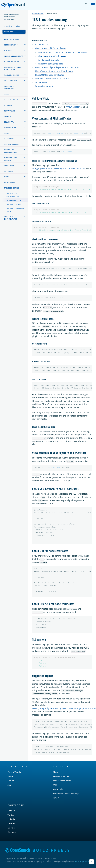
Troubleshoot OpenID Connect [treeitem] (15, 210)
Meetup (11, 828)
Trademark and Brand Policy (66, 793)
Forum (10, 776)
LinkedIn (11, 819)
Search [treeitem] (7, 133)
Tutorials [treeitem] (8, 51)
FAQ (55, 785)
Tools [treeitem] (7, 177)
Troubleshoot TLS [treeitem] (13, 200)
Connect (11, 811)
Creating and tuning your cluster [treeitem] (13, 68)
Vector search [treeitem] (10, 139)
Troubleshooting (38, 14)
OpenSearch (15, 5)
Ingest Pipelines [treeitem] (11, 81)
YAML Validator (73, 107)
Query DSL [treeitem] (8, 116)
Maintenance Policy (62, 781)
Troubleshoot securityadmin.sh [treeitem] (13, 195)
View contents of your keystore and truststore (57, 67)
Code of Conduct (15, 772)
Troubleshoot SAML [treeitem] (14, 204)
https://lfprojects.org (83, 861)
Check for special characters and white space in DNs (63, 53)
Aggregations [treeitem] (10, 128)
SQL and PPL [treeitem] (9, 122)
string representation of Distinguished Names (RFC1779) (59, 169)
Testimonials (59, 789)
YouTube (11, 824)
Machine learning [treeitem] (12, 144)
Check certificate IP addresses (52, 56)
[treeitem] (25, 39)
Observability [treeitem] (10, 166)
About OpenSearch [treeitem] (12, 39)
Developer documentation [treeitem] (11, 218)
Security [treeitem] (8, 94)
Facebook (12, 832)
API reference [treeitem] (10, 182)
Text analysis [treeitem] (10, 111)
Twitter (11, 815)
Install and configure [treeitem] (13, 56)
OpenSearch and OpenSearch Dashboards (11, 17)
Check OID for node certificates (50, 75)
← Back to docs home (13, 26)
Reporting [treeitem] (8, 171)
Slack (10, 785)
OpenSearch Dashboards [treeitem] (9, 87)
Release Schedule (61, 776)
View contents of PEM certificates (51, 48)
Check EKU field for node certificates (52, 79)
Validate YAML (42, 45)
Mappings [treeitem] (8, 105)
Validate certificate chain (50, 60)
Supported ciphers (44, 86)
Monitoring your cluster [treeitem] (11, 159)
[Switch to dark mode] (86, 4)
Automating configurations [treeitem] (11, 151)
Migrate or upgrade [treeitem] (12, 62)
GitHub (11, 781)
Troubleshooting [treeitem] (11, 188)
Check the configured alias (50, 64)
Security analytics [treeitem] (12, 100)
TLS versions (41, 82)
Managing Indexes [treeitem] (12, 75)
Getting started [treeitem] (11, 45)
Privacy (56, 798)
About (56, 772)
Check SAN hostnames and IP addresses (54, 71)
